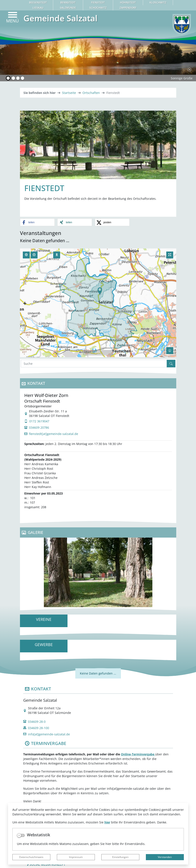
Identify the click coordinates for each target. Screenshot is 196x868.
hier (107, 822)
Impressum (76, 857)
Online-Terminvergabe (138, 754)
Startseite (69, 93)
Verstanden (165, 857)
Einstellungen (120, 857)
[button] (37, 222)
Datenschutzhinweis (31, 857)
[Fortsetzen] (190, 70)
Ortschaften (91, 93)
